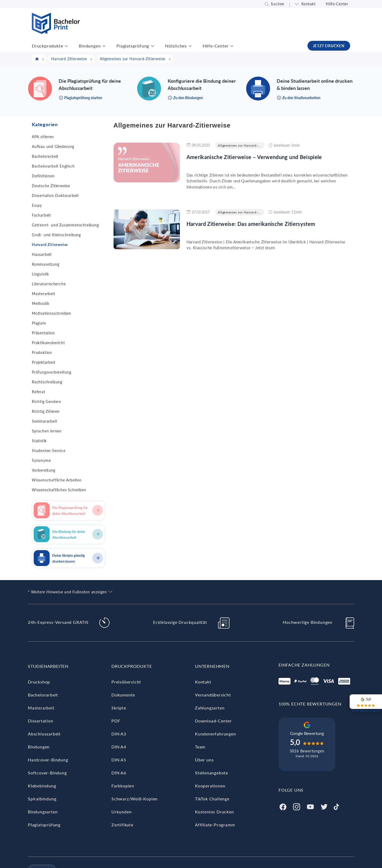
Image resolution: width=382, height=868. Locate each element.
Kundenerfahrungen (216, 734)
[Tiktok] (336, 806)
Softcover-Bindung (47, 773)
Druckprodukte (47, 46)
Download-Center (213, 721)
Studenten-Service (49, 451)
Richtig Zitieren (46, 411)
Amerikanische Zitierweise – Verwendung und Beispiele (254, 157)
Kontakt (309, 4)
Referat (39, 392)
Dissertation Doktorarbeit (55, 196)
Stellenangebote (212, 773)
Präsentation (43, 333)
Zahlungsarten (210, 708)
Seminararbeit (44, 421)
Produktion (42, 352)
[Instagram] (297, 806)
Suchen (278, 4)
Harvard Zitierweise (50, 245)
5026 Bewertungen (307, 751)
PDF (116, 721)
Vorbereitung (44, 470)
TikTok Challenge (212, 799)
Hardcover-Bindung (48, 760)
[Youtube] (310, 806)
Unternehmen (212, 666)
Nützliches (176, 46)
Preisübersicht (126, 682)
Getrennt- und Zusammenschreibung (65, 225)
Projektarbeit (44, 362)
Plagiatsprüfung (133, 46)
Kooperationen (210, 786)
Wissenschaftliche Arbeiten (57, 480)
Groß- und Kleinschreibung (56, 235)
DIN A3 (119, 734)
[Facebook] (283, 806)
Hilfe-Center (337, 4)
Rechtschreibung (47, 382)
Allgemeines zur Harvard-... (239, 145)
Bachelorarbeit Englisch (53, 166)
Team (200, 747)
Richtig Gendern (47, 402)
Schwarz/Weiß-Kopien (134, 799)
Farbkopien (123, 786)
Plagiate (39, 323)
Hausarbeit (42, 254)
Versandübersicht (213, 695)
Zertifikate (122, 825)
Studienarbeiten (48, 666)
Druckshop (39, 682)
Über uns (204, 760)
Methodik (40, 303)
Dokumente (123, 695)
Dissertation (41, 721)
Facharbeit (41, 215)
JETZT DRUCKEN (329, 46)
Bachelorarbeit (45, 156)
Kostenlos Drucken (214, 812)
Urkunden (121, 812)
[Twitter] (324, 806)
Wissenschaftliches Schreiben (59, 490)
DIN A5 (119, 760)
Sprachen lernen (47, 431)
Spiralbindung (42, 799)
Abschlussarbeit (44, 734)
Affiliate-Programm (215, 825)
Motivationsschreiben (51, 313)
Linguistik (40, 274)
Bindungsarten (43, 812)
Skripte (119, 708)
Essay (37, 205)
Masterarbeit (44, 294)
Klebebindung (42, 786)
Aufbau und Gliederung (53, 146)
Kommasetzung (46, 264)
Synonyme (41, 460)
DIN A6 (119, 773)
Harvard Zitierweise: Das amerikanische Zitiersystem (251, 224)
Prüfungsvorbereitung (52, 372)
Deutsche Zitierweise (51, 186)
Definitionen (43, 176)
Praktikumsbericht (48, 343)
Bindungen (90, 46)
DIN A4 (119, 747)
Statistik (39, 441)
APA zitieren (43, 137)
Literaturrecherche (49, 284)
